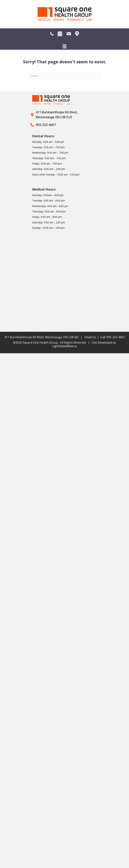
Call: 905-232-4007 (113, 337)
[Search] (64, 76)
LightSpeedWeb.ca (64, 346)
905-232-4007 (46, 125)
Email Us (90, 337)
